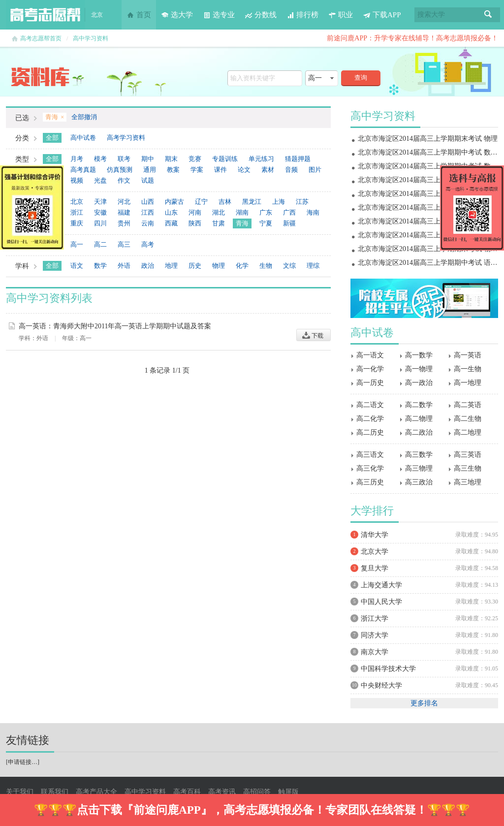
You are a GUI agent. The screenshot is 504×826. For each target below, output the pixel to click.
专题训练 (225, 159)
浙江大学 (375, 619)
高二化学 (370, 419)
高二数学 (419, 405)
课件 (220, 170)
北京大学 (375, 552)
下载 (314, 335)
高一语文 (370, 355)
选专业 (219, 15)
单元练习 (261, 159)
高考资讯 (222, 792)
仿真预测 (120, 170)
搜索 (488, 15)
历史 (195, 266)
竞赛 (195, 159)
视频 (77, 180)
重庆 (77, 223)
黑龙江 (252, 202)
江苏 (302, 202)
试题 (148, 180)
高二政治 (419, 432)
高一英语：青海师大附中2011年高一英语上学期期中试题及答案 (115, 326)
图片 (315, 170)
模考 (100, 159)
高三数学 (419, 455)
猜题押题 (298, 159)
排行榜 (302, 15)
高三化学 (370, 468)
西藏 (171, 223)
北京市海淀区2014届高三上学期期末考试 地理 (428, 180)
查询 (361, 78)
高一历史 (370, 383)
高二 (100, 244)
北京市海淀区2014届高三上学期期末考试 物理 (428, 139)
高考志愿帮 (45, 15)
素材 (268, 170)
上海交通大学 (381, 585)
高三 (124, 244)
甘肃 (219, 223)
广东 (266, 212)
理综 (313, 266)
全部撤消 (84, 117)
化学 (242, 266)
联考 (124, 159)
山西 (148, 202)
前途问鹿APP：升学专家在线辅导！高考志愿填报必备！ (412, 38)
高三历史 (370, 482)
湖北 (219, 212)
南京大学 (375, 652)
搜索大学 (431, 15)
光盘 (100, 180)
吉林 (225, 202)
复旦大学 (375, 568)
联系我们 (55, 792)
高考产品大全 (96, 792)
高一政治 (419, 383)
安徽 (100, 212)
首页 (139, 15)
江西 (148, 212)
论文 (244, 170)
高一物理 (419, 369)
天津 (100, 202)
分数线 (261, 15)
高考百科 (187, 792)
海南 (313, 212)
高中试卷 (83, 138)
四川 (100, 223)
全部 (52, 138)
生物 (266, 266)
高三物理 (419, 468)
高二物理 (419, 419)
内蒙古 (174, 202)
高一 (77, 244)
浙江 (77, 212)
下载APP (382, 15)
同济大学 (375, 635)
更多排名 (424, 703)
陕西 (195, 223)
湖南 (242, 212)
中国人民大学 (381, 602)
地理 (171, 266)
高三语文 (370, 455)
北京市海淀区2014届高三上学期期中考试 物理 (428, 235)
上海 (279, 202)
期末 (171, 159)
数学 (100, 266)
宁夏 (266, 223)
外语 (124, 266)
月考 (77, 159)
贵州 (124, 223)
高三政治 (419, 482)
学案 (197, 170)
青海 (242, 223)
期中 (148, 159)
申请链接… (23, 762)
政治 (148, 266)
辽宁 (201, 202)
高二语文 (370, 405)
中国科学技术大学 (388, 669)
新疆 (289, 223)
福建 (124, 212)
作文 (124, 180)
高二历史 (370, 432)
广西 (289, 212)
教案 (173, 170)
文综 (289, 266)
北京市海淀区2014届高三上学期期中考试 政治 (428, 221)
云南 (148, 223)
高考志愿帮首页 (41, 38)
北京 (77, 202)
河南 (195, 212)
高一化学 (370, 369)
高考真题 (83, 170)
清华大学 (375, 535)
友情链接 (28, 740)
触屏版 (288, 792)
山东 (171, 212)
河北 (124, 202)
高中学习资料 (91, 38)
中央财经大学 (381, 685)
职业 (341, 15)
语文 (77, 266)
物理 (219, 266)
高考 (148, 244)
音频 (291, 170)
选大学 (177, 15)
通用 (150, 170)
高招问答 (257, 792)
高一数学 (419, 355)
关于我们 (20, 792)
